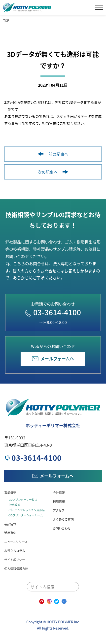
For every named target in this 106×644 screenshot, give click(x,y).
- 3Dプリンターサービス (22, 500)
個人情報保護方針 (16, 569)
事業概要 (10, 493)
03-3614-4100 (53, 312)
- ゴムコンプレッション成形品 (26, 510)
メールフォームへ (53, 359)
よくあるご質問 (63, 519)
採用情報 (59, 501)
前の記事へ (53, 154)
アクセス (59, 510)
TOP (6, 20)
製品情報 (10, 524)
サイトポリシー (15, 560)
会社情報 (59, 493)
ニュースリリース (16, 542)
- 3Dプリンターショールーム (25, 515)
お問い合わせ (62, 528)
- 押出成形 (14, 505)
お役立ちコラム (15, 551)
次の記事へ (53, 172)
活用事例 (10, 533)
